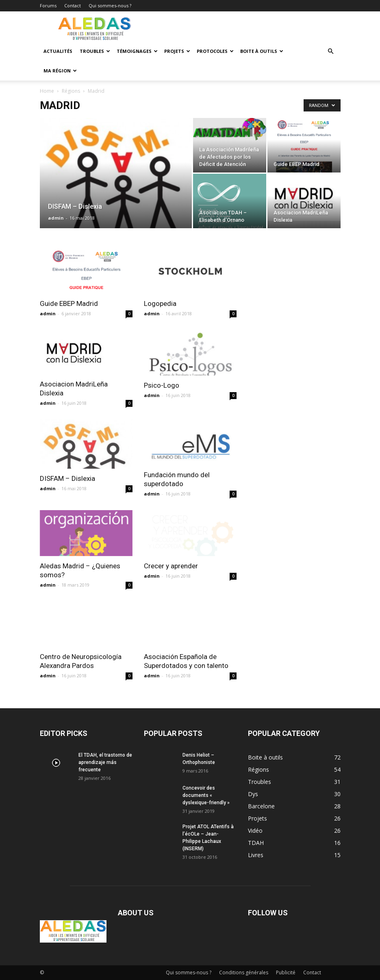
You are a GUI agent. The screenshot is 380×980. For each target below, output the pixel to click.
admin (56, 218)
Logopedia (160, 303)
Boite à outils (262, 51)
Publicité (286, 972)
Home (47, 91)
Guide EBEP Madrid (69, 303)
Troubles (95, 51)
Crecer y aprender (171, 566)
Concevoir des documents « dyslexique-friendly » (206, 795)
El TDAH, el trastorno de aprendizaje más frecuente (105, 762)
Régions (71, 91)
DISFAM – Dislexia (67, 478)
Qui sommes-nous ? (110, 5)
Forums (48, 5)
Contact (73, 5)
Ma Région (60, 71)
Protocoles (215, 51)
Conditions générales (244, 972)
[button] (331, 51)
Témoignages (137, 51)
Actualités (58, 51)
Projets (177, 51)
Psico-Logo (162, 385)
